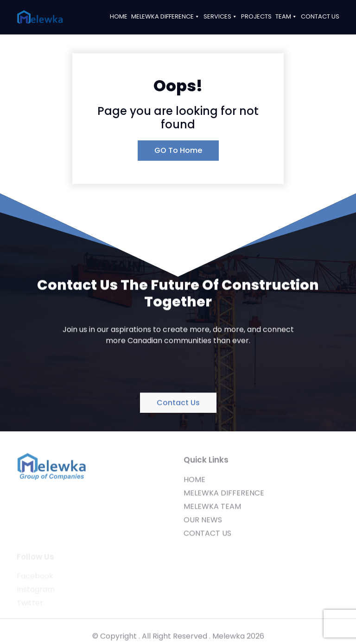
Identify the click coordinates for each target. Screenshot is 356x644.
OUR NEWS (203, 524)
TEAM (286, 16)
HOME (119, 16)
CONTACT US (320, 16)
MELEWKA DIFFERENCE (165, 16)
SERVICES (220, 16)
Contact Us (178, 404)
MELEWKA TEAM (212, 510)
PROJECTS (256, 16)
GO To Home (178, 150)
